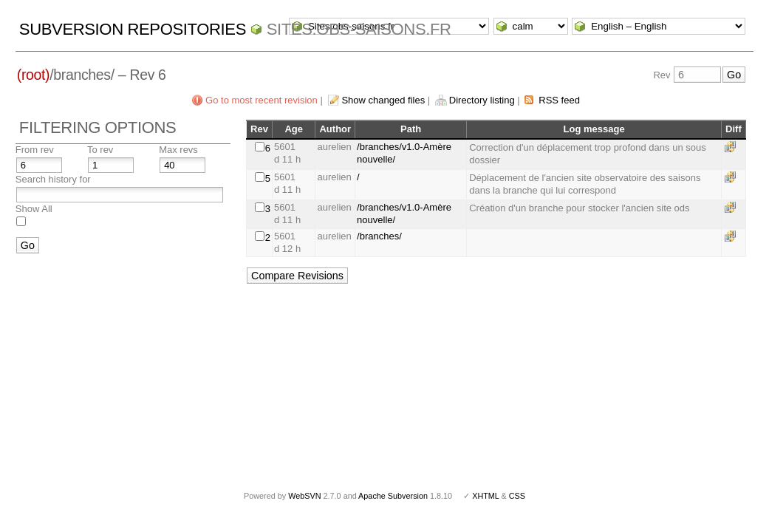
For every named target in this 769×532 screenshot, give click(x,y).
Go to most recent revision (262, 100)
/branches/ (379, 236)
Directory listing (482, 100)
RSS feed (559, 100)
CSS (517, 496)
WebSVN (304, 496)
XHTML (485, 496)
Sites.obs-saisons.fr (359, 29)
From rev (35, 150)
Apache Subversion (393, 496)
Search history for (53, 179)
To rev (100, 150)
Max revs (178, 150)
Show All (34, 209)
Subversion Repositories (133, 29)
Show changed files (383, 100)
